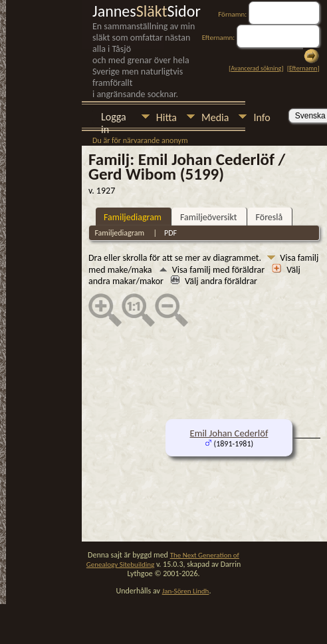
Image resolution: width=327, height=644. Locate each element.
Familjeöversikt (208, 217)
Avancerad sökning (256, 68)
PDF (170, 233)
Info (262, 117)
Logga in (114, 118)
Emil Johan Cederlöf (229, 433)
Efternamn (303, 68)
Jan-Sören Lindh (186, 591)
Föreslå (270, 217)
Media (215, 117)
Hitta (166, 117)
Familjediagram (133, 217)
